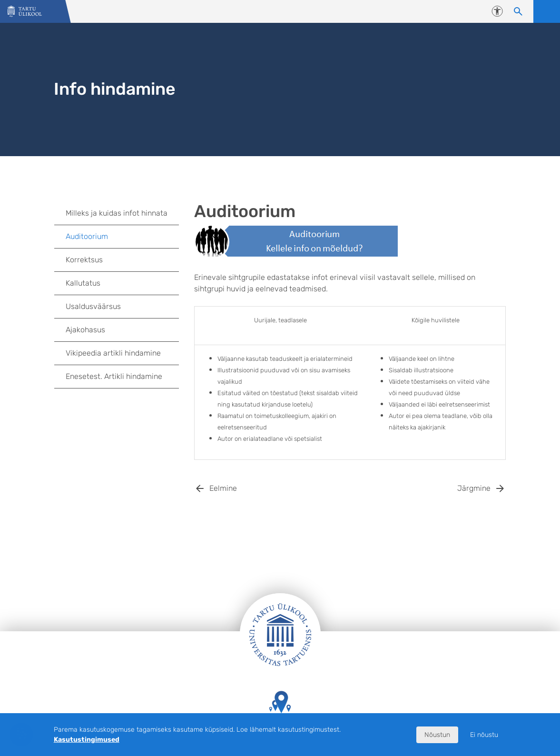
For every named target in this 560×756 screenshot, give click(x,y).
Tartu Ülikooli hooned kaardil (280, 711)
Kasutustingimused (87, 740)
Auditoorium (87, 236)
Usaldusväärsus (93, 306)
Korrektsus (84, 260)
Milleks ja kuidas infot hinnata (117, 213)
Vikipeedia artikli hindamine (113, 353)
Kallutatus (83, 283)
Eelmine (223, 488)
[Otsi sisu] (518, 11)
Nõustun (437, 735)
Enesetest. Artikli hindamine (114, 376)
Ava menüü (547, 11)
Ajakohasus (85, 330)
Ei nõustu (484, 735)
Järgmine (474, 488)
